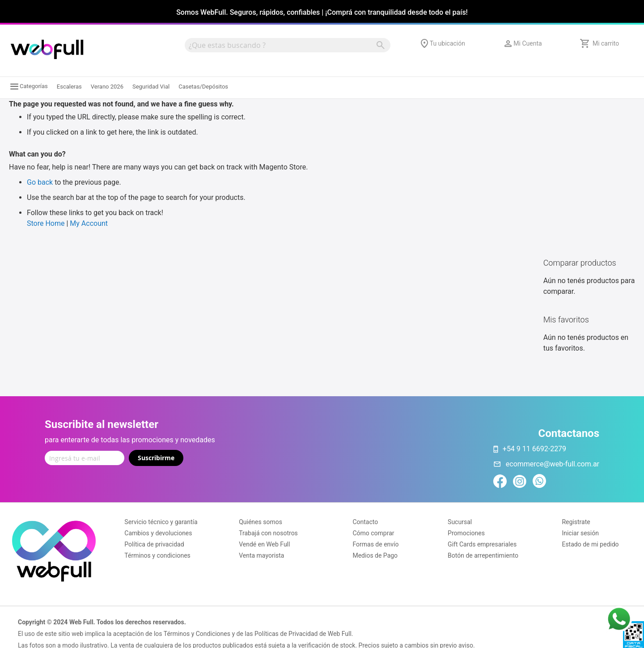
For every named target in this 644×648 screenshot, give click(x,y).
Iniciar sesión (580, 533)
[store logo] (47, 49)
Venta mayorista (261, 555)
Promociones (466, 533)
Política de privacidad (154, 544)
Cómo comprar (373, 533)
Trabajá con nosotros (268, 533)
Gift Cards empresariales (482, 544)
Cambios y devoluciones (158, 533)
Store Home (46, 223)
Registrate (576, 522)
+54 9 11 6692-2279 (534, 449)
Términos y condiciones (157, 555)
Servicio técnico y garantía (161, 522)
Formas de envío (375, 544)
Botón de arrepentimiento (483, 555)
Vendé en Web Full (264, 544)
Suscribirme (156, 458)
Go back (40, 182)
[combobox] (288, 45)
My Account (89, 223)
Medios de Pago (375, 555)
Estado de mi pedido (590, 544)
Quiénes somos (261, 522)
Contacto (365, 522)
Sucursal (460, 522)
